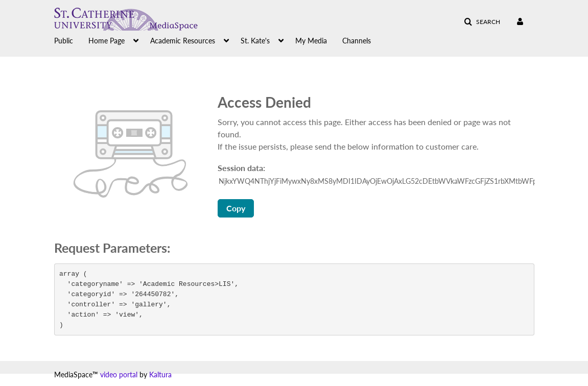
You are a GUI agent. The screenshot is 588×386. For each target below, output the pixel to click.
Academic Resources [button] (183, 41)
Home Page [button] (107, 41)
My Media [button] (311, 41)
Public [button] (64, 41)
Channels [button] (357, 41)
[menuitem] (71, 40)
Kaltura (160, 375)
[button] (482, 22)
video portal (119, 375)
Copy (236, 208)
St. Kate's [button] (255, 41)
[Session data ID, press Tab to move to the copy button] (377, 181)
